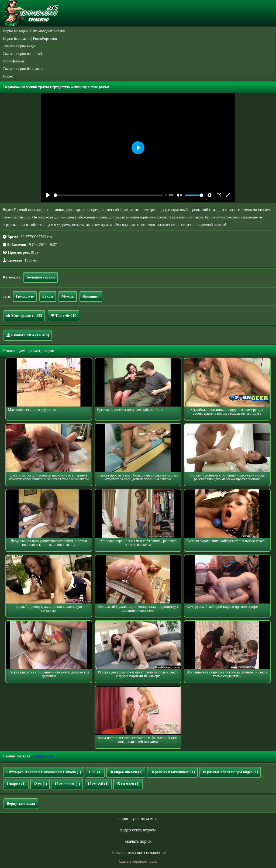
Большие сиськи (41, 277)
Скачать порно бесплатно (23, 69)
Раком (48, 296)
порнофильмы (14, 61)
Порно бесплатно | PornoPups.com (30, 39)
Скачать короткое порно (138, 861)
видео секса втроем (138, 830)
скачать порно (138, 841)
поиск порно (42, 756)
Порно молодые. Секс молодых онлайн (34, 31)
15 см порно (67, 784)
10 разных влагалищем (172, 772)
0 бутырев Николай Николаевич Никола (44, 772)
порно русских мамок (138, 819)
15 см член (128, 784)
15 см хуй (98, 784)
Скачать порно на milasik (23, 54)
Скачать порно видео (19, 46)
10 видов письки (126, 772)
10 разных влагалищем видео (230, 772)
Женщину (91, 296)
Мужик (68, 296)
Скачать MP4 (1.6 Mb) (28, 335)
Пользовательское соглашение (138, 853)
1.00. (95, 772)
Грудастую (25, 296)
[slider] (108, 195)
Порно (8, 76)
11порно (16, 784)
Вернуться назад (21, 804)
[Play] (48, 195)
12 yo (40, 784)
